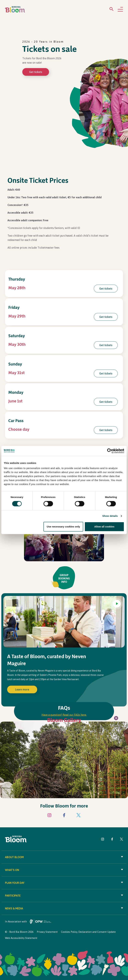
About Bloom (64, 857)
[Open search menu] (111, 10)
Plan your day (64, 883)
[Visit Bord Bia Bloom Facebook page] (64, 816)
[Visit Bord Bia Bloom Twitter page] (78, 816)
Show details (110, 516)
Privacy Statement (47, 932)
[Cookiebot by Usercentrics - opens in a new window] (110, 451)
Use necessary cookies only (63, 527)
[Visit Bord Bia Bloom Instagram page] (49, 816)
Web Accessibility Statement (21, 938)
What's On (64, 870)
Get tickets (36, 72)
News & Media (64, 908)
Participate (64, 896)
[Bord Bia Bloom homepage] (15, 9)
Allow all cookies (104, 527)
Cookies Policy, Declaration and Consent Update (88, 932)
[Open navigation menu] (120, 9)
